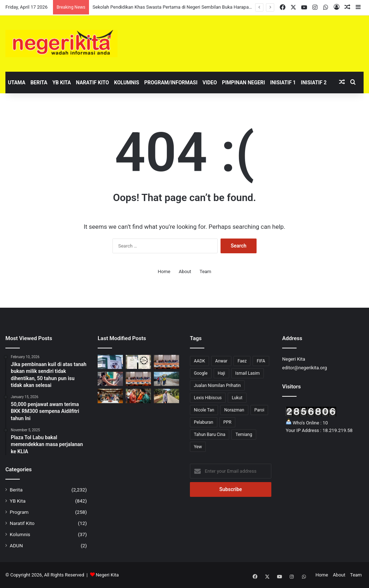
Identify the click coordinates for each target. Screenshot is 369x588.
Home (164, 271)
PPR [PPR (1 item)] (228, 422)
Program (19, 512)
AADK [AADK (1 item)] (199, 361)
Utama (17, 83)
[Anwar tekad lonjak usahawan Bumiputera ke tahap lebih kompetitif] (166, 362)
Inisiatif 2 (314, 83)
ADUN (16, 545)
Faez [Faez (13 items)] (242, 361)
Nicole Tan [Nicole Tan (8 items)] (204, 410)
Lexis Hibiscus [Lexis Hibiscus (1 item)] (208, 398)
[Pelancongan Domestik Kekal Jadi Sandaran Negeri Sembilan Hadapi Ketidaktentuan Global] (138, 396)
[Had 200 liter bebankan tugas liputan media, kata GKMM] (110, 379)
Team (206, 271)
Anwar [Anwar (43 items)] (221, 361)
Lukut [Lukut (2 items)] (237, 398)
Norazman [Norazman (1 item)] (234, 410)
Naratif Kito (93, 83)
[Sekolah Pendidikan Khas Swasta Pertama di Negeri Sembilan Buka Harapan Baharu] (110, 362)
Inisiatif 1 (283, 83)
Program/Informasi (171, 83)
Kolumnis (126, 83)
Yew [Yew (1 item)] (198, 447)
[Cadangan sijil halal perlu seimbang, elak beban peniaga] (138, 362)
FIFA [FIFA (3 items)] (261, 361)
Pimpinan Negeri (244, 83)
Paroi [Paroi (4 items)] (259, 410)
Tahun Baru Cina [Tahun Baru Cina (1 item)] (210, 435)
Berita (39, 83)
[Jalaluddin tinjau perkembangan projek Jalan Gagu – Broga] (166, 379)
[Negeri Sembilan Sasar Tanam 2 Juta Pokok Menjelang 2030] (110, 396)
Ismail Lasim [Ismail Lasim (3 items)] (248, 373)
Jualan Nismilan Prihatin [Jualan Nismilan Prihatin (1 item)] (217, 386)
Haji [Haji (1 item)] (221, 373)
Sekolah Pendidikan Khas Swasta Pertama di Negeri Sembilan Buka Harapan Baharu (180, 7)
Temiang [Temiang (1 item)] (244, 435)
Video (210, 83)
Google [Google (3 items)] (201, 373)
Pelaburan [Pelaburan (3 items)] (204, 422)
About (185, 271)
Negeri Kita (107, 575)
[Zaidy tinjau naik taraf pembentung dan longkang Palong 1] (166, 396)
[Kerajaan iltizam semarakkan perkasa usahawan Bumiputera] (138, 379)
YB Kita (61, 83)
